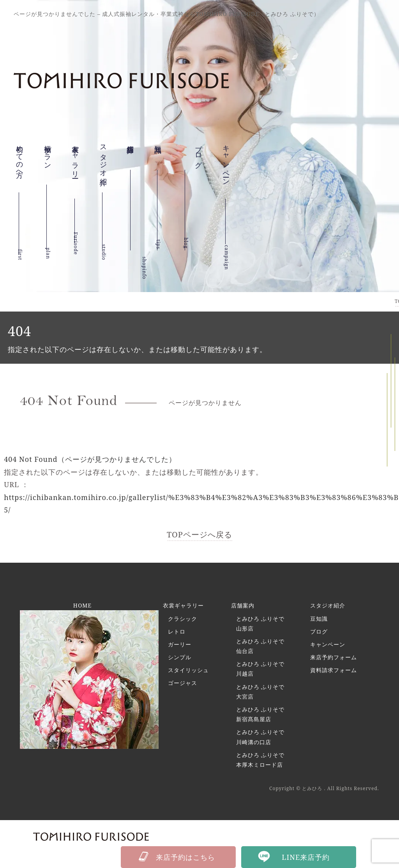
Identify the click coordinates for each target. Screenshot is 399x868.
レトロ (177, 631)
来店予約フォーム (334, 657)
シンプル (180, 657)
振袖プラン (48, 159)
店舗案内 (243, 605)
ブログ (319, 631)
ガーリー (180, 644)
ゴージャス (183, 683)
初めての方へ (20, 163)
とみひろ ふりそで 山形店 (260, 623)
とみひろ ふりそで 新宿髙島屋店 (260, 714)
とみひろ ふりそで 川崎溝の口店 (260, 737)
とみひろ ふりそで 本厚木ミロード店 (260, 760)
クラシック (183, 619)
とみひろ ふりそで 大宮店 (260, 692)
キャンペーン (226, 174)
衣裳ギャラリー (76, 169)
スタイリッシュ (188, 670)
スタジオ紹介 (104, 165)
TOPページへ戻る (199, 534)
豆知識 (158, 146)
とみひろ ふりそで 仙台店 (260, 646)
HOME (82, 605)
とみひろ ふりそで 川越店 (260, 669)
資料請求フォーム (334, 670)
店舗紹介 (131, 152)
